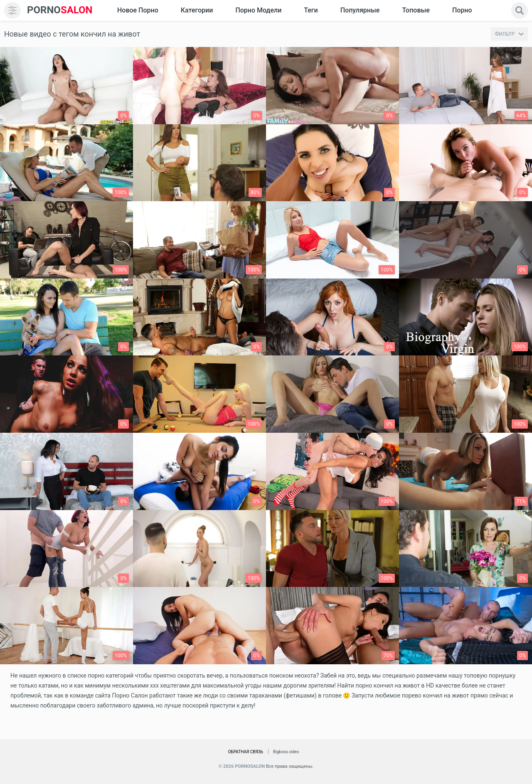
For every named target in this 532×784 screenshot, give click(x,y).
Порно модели (258, 10)
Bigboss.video (286, 752)
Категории (197, 10)
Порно (462, 10)
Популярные (360, 10)
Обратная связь (245, 752)
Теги (311, 10)
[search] (520, 10)
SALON (60, 10)
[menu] (12, 10)
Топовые (416, 10)
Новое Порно (138, 10)
